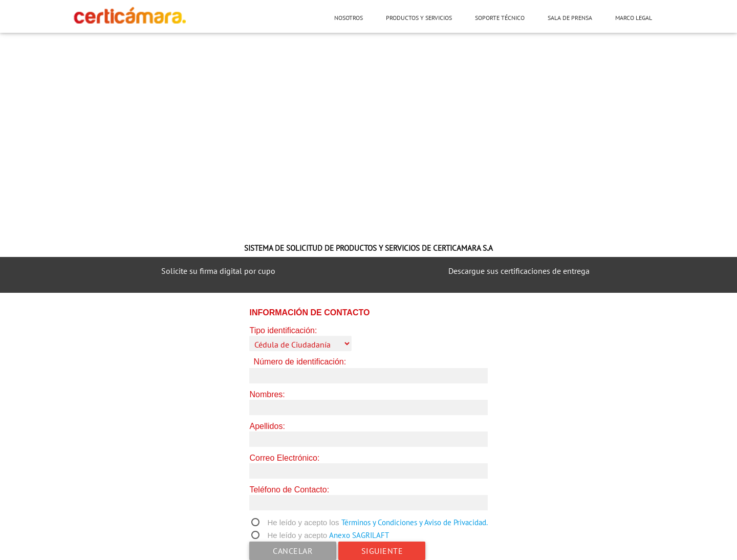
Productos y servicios (419, 18)
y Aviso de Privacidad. (453, 522)
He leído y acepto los (303, 522)
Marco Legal (634, 18)
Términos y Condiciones (379, 522)
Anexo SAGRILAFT (359, 535)
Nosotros (349, 18)
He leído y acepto (297, 535)
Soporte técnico (500, 18)
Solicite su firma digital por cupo (218, 271)
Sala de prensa (570, 18)
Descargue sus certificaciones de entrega (519, 271)
